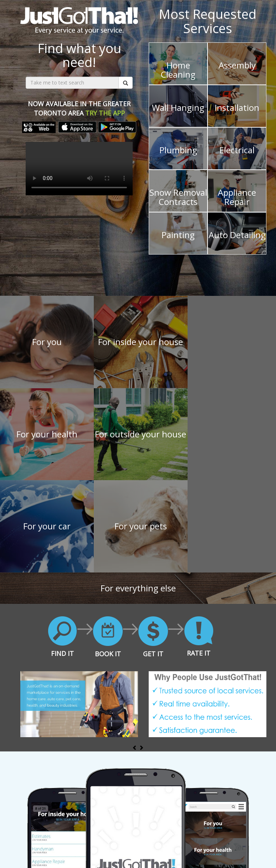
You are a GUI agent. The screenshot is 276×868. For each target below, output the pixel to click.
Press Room (113, 846)
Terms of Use (149, 846)
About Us (83, 846)
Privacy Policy (186, 846)
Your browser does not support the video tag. (79, 169)
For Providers (51, 846)
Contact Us (221, 846)
